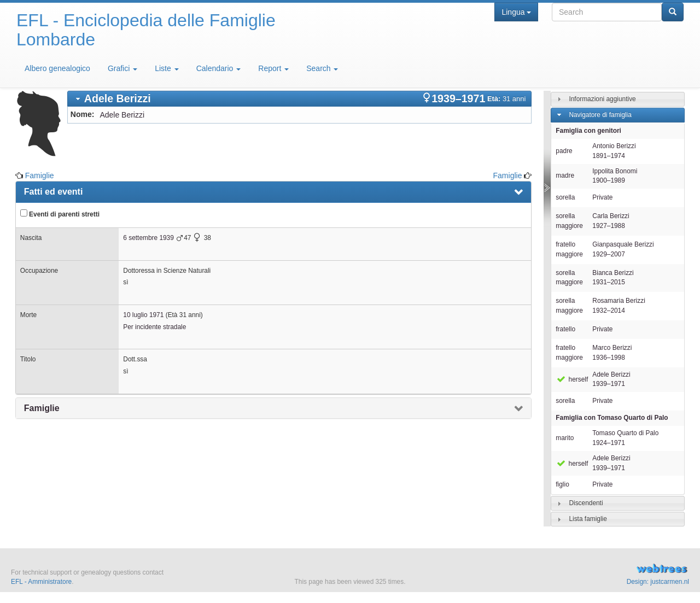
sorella (565, 197)
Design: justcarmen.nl (658, 582)
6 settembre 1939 (148, 238)
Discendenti (586, 503)
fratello (565, 329)
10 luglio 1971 (143, 315)
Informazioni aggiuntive (602, 99)
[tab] (300, 99)
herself (572, 379)
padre (564, 151)
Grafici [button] (122, 68)
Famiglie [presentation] (42, 408)
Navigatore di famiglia (600, 115)
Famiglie (40, 175)
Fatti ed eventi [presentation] (54, 192)
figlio (562, 484)
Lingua (516, 12)
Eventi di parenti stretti (60, 214)
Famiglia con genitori (588, 131)
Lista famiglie (588, 519)
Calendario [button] (219, 68)
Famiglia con (612, 418)
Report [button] (273, 68)
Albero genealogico (57, 68)
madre (565, 175)
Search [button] (322, 68)
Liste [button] (167, 68)
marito (565, 438)
